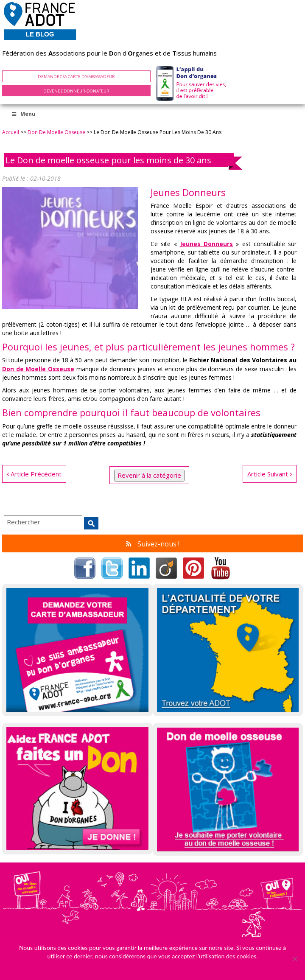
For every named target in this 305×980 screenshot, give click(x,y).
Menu (23, 114)
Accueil (11, 132)
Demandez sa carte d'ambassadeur (76, 77)
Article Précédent (34, 474)
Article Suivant (270, 474)
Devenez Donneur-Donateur (76, 91)
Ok (152, 967)
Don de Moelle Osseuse (56, 132)
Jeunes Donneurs (206, 244)
